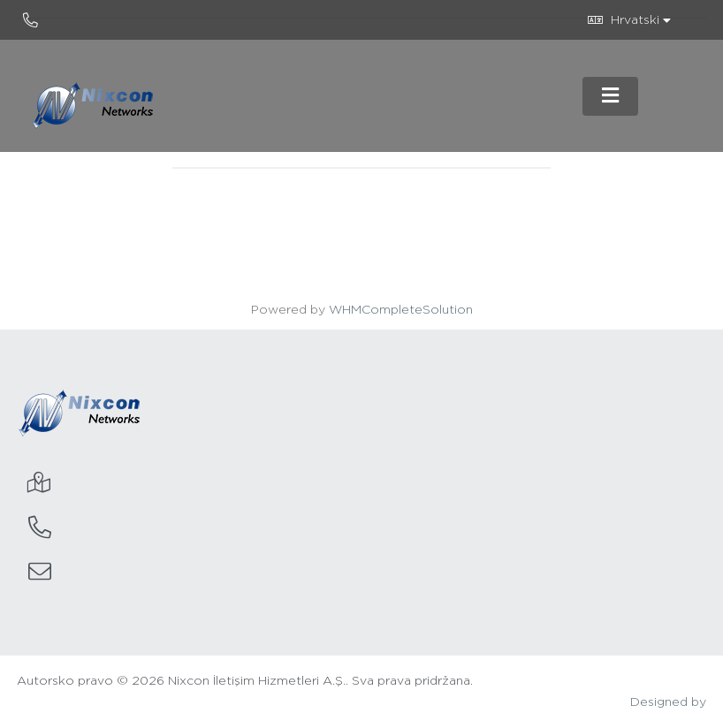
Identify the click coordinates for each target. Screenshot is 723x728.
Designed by (668, 702)
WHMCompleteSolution (401, 310)
